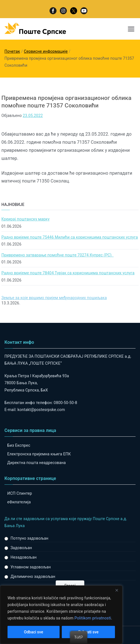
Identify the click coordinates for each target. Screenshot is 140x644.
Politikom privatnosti (93, 618)
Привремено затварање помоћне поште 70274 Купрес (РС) (57, 255)
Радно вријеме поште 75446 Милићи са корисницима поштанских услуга (70, 237)
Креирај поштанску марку (25, 219)
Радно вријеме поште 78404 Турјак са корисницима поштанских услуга (68, 273)
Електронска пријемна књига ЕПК (39, 454)
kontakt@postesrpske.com (41, 410)
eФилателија (19, 502)
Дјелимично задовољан (33, 576)
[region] (61, 615)
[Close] (117, 590)
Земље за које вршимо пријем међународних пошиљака (54, 298)
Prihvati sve (88, 632)
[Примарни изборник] (131, 29)
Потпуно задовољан (30, 538)
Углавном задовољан (31, 567)
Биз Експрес (19, 445)
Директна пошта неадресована (36, 463)
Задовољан (21, 548)
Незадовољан (24, 557)
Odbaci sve (34, 632)
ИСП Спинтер (20, 493)
